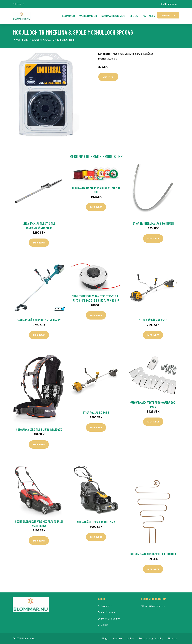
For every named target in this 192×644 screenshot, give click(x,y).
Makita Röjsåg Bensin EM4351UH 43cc (39, 320)
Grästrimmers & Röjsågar (139, 54)
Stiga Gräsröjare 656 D (153, 320)
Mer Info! (108, 77)
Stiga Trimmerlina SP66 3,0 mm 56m (153, 223)
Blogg (134, 16)
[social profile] (24, 4)
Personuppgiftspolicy (151, 638)
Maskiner (118, 54)
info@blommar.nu (168, 4)
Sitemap (172, 638)
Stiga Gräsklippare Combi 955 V (96, 522)
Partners (149, 16)
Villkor (130, 638)
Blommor (68, 16)
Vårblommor (88, 16)
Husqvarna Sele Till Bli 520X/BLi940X (39, 429)
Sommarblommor (113, 16)
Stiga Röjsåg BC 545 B (96, 412)
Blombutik (168, 15)
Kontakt (117, 638)
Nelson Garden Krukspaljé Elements (153, 554)
